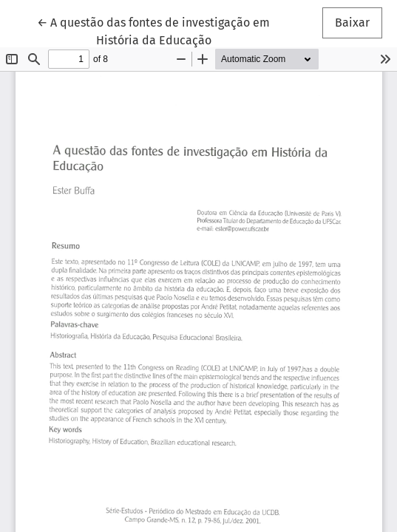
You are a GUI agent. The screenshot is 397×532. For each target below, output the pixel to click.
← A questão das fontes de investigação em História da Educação (153, 30)
